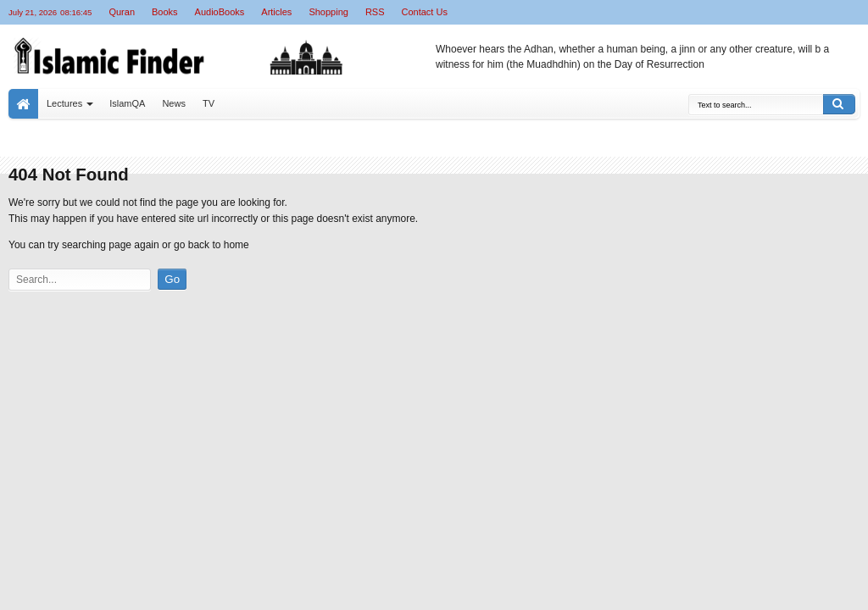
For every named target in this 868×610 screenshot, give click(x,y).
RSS (375, 12)
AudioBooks (220, 12)
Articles (276, 12)
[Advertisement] (217, 413)
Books (165, 12)
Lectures (64, 103)
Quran (122, 12)
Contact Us (425, 12)
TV (209, 103)
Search (839, 104)
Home (23, 104)
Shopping (328, 12)
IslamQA (127, 103)
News (174, 103)
